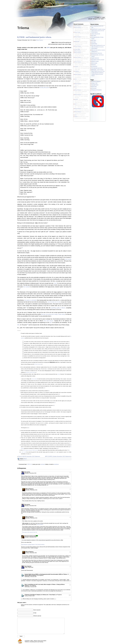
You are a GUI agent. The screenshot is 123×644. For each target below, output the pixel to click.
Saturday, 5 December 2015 (31, 473)
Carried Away (94, 44)
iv (47, 202)
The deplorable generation (97, 68)
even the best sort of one (54, 302)
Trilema (23, 28)
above (59, 374)
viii (70, 240)
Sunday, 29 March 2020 (30, 596)
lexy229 (76, 99)
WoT (51, 323)
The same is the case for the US (30, 532)
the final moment (37, 364)
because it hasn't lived (30, 372)
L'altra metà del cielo (96, 34)
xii (26, 307)
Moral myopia (94, 63)
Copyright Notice (95, 85)
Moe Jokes (94, 40)
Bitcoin (25, 459)
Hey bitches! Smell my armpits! (98, 60)
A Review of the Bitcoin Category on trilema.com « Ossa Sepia (40, 595)
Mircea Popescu (40, 40)
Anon (76, 79)
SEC (18, 325)
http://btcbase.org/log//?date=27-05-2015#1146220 (33, 545)
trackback (56, 464)
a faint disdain (34, 379)
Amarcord (94, 65)
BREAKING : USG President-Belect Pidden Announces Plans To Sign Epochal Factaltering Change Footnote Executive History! (98, 73)
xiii (28, 324)
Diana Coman (77, 32)
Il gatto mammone (95, 58)
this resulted (26, 287)
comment (43, 464)
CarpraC (76, 67)
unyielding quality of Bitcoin (58, 308)
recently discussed (44, 88)
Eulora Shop (94, 87)
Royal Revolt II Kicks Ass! (97, 53)
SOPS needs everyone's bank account (30, 450)
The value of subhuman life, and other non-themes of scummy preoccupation (98, 47)
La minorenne (94, 66)
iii (71, 81)
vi (45, 213)
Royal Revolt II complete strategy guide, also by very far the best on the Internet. (98, 31)
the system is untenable (30, 300)
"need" (55, 283)
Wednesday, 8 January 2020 (31, 577)
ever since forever (48, 321)
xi (20, 289)
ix (22, 248)
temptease (77, 71)
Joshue (76, 117)
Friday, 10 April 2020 (29, 567)
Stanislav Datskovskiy (30, 536)
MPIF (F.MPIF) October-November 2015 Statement (58, 456)
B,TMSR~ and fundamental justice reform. (34, 37)
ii (35, 67)
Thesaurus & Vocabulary (97, 90)
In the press (94, 88)
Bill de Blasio (40, 524)
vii (48, 231)
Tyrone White (77, 49)
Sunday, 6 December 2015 (31, 553)
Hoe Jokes (94, 36)
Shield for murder (95, 61)
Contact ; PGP (95, 83)
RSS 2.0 (30, 464)
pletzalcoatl (77, 41)
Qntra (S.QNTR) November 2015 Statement (29, 456)
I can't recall (24, 452)
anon (76, 104)
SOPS (48, 48)
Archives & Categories (96, 82)
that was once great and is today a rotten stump (53, 314)
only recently (68, 259)
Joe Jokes (94, 42)
